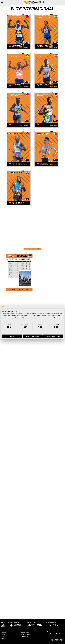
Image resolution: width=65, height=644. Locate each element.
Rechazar (12, 336)
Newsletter (4, 639)
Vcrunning (4, 632)
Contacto (4, 636)
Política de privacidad (25, 632)
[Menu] (2, 2)
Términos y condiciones (25, 634)
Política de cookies (24, 636)
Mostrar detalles (56, 332)
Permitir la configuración (33, 336)
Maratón (3, 634)
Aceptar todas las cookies (53, 336)
